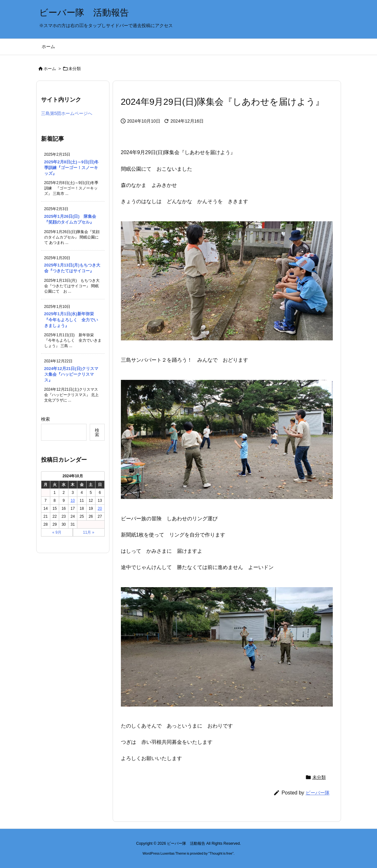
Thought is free (221, 853)
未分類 (75, 69)
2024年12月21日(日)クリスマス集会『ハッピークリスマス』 (71, 374)
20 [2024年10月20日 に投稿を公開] (100, 509)
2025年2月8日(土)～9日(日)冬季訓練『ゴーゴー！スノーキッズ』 (72, 168)
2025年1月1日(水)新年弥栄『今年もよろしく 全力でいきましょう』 (71, 320)
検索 (45, 419)
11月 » (89, 532)
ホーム (50, 69)
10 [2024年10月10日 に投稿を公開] (73, 501)
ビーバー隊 (318, 793)
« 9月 (57, 532)
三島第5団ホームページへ (67, 113)
